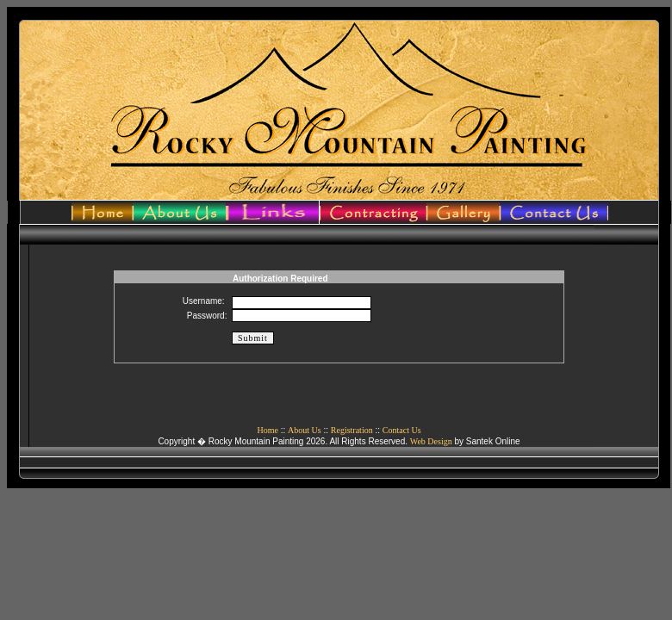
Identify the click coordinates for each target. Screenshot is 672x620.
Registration (352, 430)
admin (18, 493)
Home (267, 430)
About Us (305, 430)
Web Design (431, 441)
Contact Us (402, 430)
